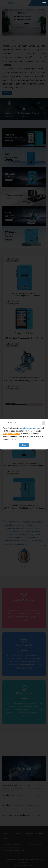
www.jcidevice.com (11, 434)
